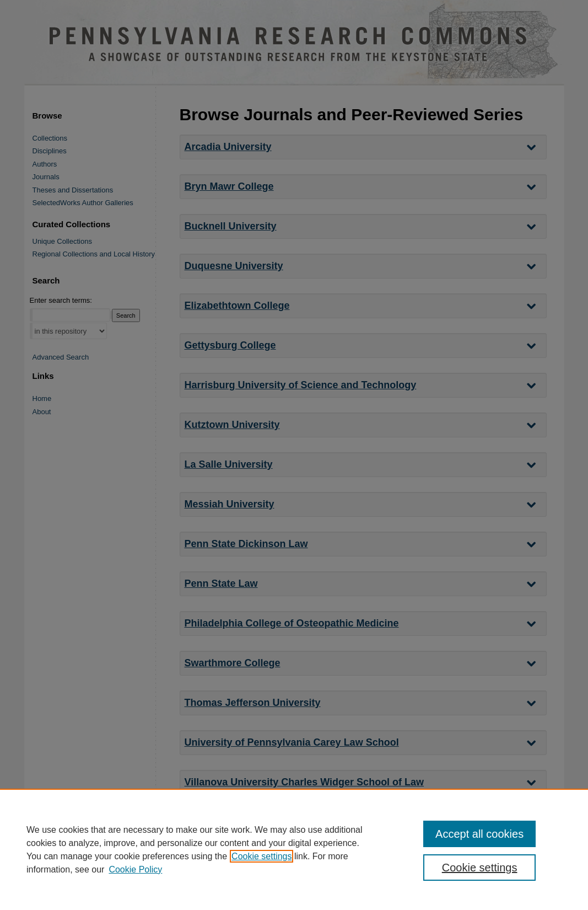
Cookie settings (261, 856)
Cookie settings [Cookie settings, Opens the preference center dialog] (480, 868)
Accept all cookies (479, 834)
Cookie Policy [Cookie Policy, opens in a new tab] (135, 869)
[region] (294, 849)
